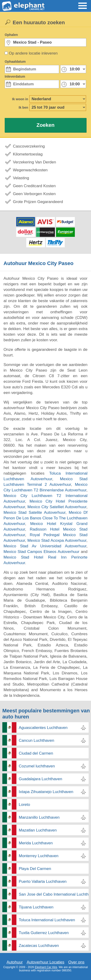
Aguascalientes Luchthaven (43, 728)
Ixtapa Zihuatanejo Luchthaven (46, 792)
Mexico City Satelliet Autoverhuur (57, 507)
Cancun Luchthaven (36, 740)
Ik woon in (20, 99)
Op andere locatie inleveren (33, 53)
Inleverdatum (15, 76)
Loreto (24, 805)
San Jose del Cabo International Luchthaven (54, 894)
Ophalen (11, 35)
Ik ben (23, 107)
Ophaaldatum (15, 62)
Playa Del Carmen (35, 869)
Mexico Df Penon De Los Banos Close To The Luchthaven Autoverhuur (45, 518)
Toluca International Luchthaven (47, 920)
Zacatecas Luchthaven (39, 946)
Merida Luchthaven (36, 843)
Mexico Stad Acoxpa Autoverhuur (57, 540)
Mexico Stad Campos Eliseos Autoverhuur (41, 552)
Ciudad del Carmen (36, 753)
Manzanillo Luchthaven (39, 817)
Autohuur (15, 962)
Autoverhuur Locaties (46, 962)
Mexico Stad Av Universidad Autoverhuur (45, 546)
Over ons (76, 962)
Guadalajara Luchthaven (40, 779)
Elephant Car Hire (46, 967)
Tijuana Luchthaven (36, 907)
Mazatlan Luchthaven (38, 830)
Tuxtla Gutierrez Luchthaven (44, 933)
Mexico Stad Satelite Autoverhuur (34, 512)
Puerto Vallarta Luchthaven (43, 882)
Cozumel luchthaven (37, 766)
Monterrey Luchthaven (39, 856)
